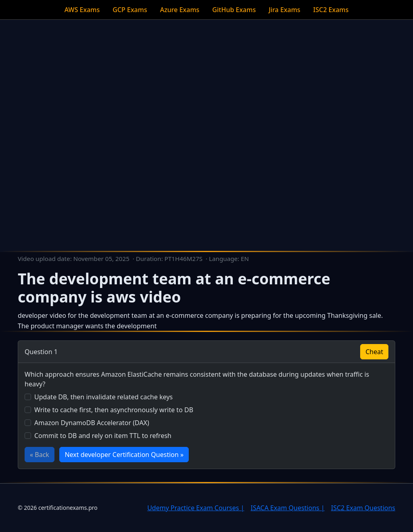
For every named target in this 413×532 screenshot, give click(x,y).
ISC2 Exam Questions (363, 508)
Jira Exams (284, 10)
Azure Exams (180, 10)
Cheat (374, 352)
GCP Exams (130, 10)
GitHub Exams (234, 10)
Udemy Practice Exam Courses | (196, 508)
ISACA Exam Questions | (287, 508)
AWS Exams (82, 10)
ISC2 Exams (331, 10)
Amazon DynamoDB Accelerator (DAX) (92, 423)
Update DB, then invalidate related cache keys (103, 397)
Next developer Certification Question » (124, 455)
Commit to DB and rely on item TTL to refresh (103, 436)
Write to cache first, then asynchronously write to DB (114, 410)
